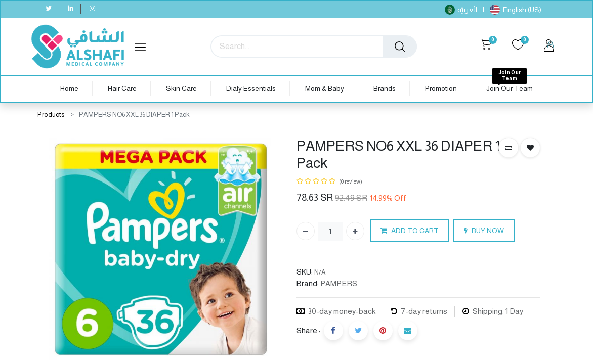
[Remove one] (306, 231)
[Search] (400, 47)
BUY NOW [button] (484, 231)
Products (51, 115)
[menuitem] (69, 89)
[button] (509, 148)
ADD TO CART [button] (410, 231)
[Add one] (355, 231)
